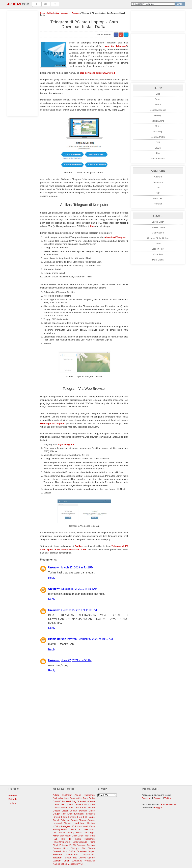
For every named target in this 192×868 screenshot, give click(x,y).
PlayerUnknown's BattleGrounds (70, 842)
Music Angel (78, 836)
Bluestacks (82, 801)
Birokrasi (66, 801)
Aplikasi (51, 13)
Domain (73, 811)
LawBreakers (88, 830)
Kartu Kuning (158, 121)
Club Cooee (158, 233)
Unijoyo (82, 858)
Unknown (54, 568)
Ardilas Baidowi (169, 804)
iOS (74, 826)
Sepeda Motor (158, 137)
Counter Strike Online (158, 238)
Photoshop (89, 839)
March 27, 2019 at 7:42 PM (77, 568)
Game (92, 817)
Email (70, 814)
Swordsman (72, 854)
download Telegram (116, 237)
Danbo (158, 99)
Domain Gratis (87, 811)
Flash (64, 817)
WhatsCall (90, 861)
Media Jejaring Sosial (70, 833)
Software (57, 854)
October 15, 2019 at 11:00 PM (79, 610)
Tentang (12, 803)
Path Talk (158, 198)
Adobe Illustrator (62, 795)
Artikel (79, 798)
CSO (85, 808)
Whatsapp (77, 861)
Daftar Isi (13, 799)
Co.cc (56, 808)
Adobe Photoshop (85, 795)
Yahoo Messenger (70, 864)
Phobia (77, 839)
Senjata (91, 845)
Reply (52, 578)
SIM (158, 142)
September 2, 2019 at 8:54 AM (79, 589)
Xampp (57, 864)
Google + (158, 798)
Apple (73, 798)
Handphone (79, 823)
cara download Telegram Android (97, 73)
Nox (87, 836)
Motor (158, 126)
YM (81, 864)
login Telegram (66, 444)
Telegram (76, 13)
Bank (86, 798)
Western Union (158, 159)
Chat (57, 13)
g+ (46, 4)
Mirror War (158, 254)
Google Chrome (78, 820)
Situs (65, 851)
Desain (57, 811)
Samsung (81, 845)
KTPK (78, 830)
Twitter (168, 798)
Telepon (67, 858)
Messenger (66, 13)
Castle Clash (158, 222)
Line (92, 226)
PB (69, 839)
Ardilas (14, 4)
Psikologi (158, 132)
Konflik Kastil (67, 830)
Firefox (158, 105)
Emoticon (79, 814)
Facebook (90, 814)
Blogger (158, 808)
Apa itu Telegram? (116, 46)
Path (158, 193)
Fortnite (72, 817)
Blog (158, 94)
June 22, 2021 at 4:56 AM (76, 660)
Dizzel (158, 243)
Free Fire (82, 817)
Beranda (13, 795)
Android (158, 177)
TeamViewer (88, 854)
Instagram (158, 182)
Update (91, 858)
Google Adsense (158, 110)
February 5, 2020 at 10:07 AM (95, 639)
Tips (158, 153)
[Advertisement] (22, 63)
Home (43, 13)
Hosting (91, 823)
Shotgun (75, 848)
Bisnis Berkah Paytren (63, 639)
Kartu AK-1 (83, 826)
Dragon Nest (158, 249)
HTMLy (158, 115)
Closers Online (158, 227)
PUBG (73, 845)
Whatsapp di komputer (52, 423)
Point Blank (158, 260)
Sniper (91, 851)
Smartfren (82, 851)
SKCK (158, 148)
